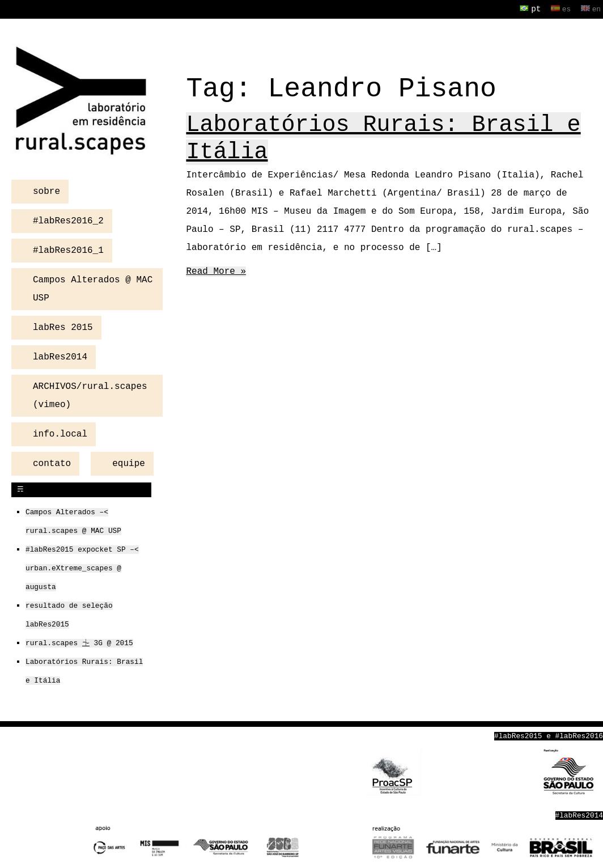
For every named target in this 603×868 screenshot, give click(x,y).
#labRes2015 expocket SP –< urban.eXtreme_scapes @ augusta (82, 568)
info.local (60, 433)
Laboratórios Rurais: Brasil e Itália (383, 139)
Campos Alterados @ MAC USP (93, 288)
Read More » (216, 272)
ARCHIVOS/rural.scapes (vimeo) (90, 395)
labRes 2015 (63, 327)
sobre (46, 190)
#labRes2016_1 (68, 249)
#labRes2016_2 (68, 220)
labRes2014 (60, 356)
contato (52, 463)
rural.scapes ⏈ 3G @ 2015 (79, 642)
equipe (129, 463)
